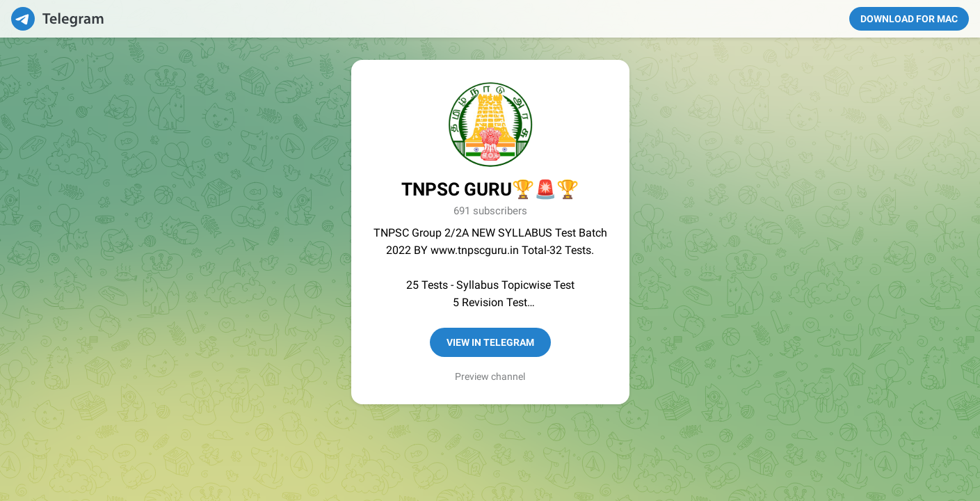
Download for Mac (909, 19)
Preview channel (490, 376)
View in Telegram (490, 342)
